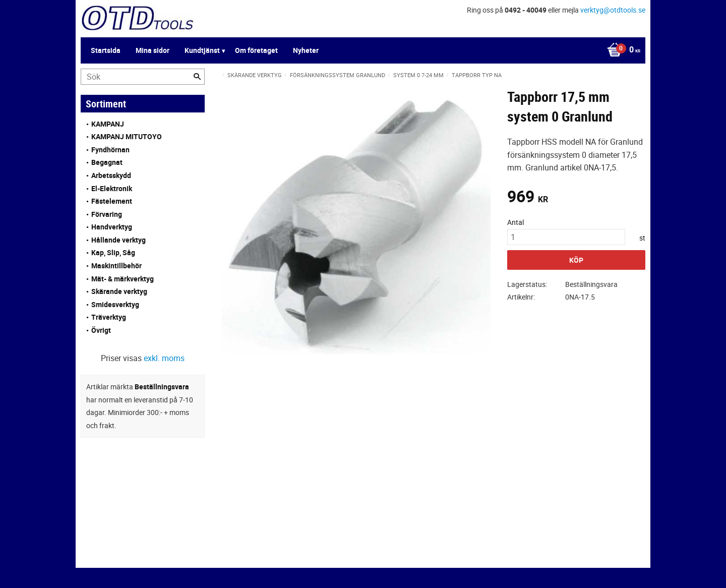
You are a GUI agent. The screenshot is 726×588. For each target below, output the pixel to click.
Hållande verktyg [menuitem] (118, 240)
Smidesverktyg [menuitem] (115, 304)
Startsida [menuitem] (106, 50)
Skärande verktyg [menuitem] (119, 291)
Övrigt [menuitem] (101, 330)
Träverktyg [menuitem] (109, 317)
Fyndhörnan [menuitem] (110, 150)
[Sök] (197, 77)
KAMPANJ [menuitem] (108, 124)
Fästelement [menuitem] (112, 201)
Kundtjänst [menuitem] (202, 50)
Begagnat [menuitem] (107, 162)
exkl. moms (164, 358)
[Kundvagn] (621, 50)
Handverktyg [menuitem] (112, 227)
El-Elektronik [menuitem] (112, 188)
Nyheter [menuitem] (306, 50)
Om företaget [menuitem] (256, 50)
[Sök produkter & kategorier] (143, 77)
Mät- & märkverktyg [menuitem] (123, 279)
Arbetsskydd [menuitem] (111, 175)
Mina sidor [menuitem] (153, 50)
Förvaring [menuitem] (107, 214)
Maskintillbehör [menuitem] (116, 266)
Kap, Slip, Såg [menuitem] (113, 252)
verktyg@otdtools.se (613, 10)
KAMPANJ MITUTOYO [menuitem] (127, 136)
